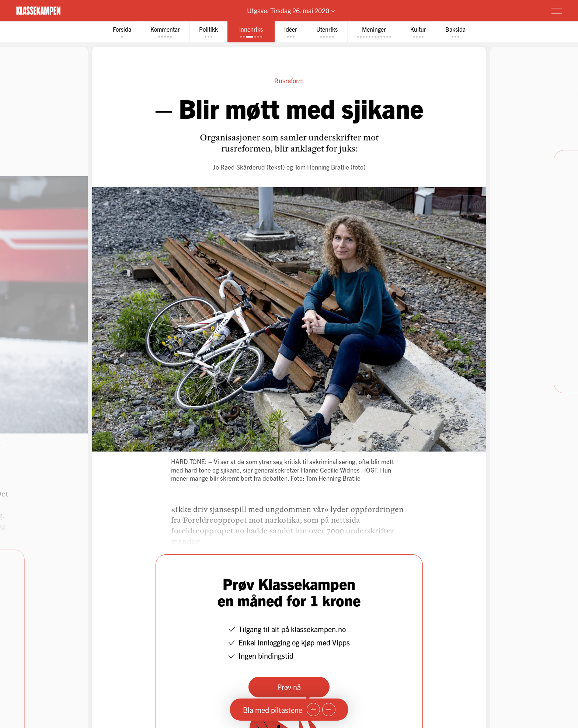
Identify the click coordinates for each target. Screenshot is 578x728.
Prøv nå (289, 687)
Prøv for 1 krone (513, 10)
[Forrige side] (313, 710)
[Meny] (557, 11)
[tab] (122, 32)
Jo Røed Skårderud (239, 167)
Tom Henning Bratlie (322, 167)
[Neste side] (329, 710)
